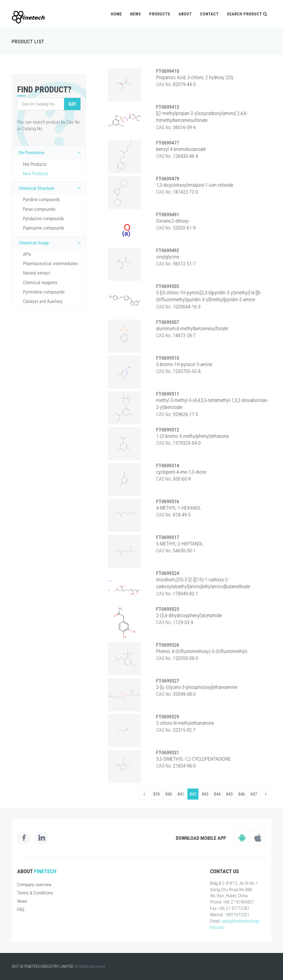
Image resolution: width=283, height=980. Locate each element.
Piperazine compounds (44, 228)
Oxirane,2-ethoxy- (173, 221)
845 (229, 794)
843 (205, 794)
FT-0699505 (168, 286)
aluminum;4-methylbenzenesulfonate (192, 328)
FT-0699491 (168, 215)
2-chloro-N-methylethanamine (185, 723)
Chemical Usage (51, 243)
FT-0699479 (168, 179)
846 (242, 794)
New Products (36, 174)
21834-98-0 (184, 766)
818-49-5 (182, 515)
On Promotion (51, 152)
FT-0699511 (168, 394)
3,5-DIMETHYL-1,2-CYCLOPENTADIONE (193, 759)
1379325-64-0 (187, 443)
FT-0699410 (168, 71)
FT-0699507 (168, 322)
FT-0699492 (168, 250)
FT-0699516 (168, 501)
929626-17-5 (186, 414)
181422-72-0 (186, 192)
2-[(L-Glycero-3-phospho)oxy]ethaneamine (197, 687)
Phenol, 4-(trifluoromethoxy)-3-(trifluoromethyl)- (202, 651)
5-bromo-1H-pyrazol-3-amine (184, 364)
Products (160, 14)
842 (193, 794)
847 (254, 794)
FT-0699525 (168, 609)
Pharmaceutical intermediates (51, 263)
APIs (27, 254)
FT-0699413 (168, 107)
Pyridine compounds (41, 199)
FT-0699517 (168, 537)
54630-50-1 (184, 551)
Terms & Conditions (35, 893)
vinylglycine (168, 257)
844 (217, 794)
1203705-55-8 (187, 371)
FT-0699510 (168, 358)
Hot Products (35, 164)
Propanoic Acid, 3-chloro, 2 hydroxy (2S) (195, 77)
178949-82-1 (186, 594)
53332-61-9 (184, 228)
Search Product (247, 14)
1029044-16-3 (187, 307)
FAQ (21, 909)
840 (169, 794)
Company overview (34, 885)
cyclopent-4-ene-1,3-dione (181, 472)
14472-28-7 (184, 335)
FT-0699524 (168, 573)
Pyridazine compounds (44, 219)
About (185, 14)
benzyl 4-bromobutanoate (181, 149)
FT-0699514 (168, 466)
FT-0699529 (168, 717)
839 (156, 794)
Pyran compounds (39, 209)
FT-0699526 (168, 645)
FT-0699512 (168, 430)
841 (181, 794)
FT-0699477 (168, 143)
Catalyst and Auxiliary (43, 301)
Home (116, 14)
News (136, 14)
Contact (209, 14)
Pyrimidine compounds (44, 292)
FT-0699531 (168, 753)
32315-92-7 (184, 730)
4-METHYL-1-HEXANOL (179, 508)
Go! (72, 104)
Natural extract (36, 273)
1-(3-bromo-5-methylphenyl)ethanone (192, 436)
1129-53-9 (183, 622)
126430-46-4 (186, 156)
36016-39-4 (184, 127)
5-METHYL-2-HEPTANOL (180, 544)
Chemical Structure (51, 188)
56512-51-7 (184, 264)
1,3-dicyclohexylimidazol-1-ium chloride (195, 185)
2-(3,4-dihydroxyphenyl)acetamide (189, 615)
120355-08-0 (186, 658)
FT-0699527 (168, 681)
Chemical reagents (40, 283)
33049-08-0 (184, 694)
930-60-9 (182, 479)
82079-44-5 (184, 84)
